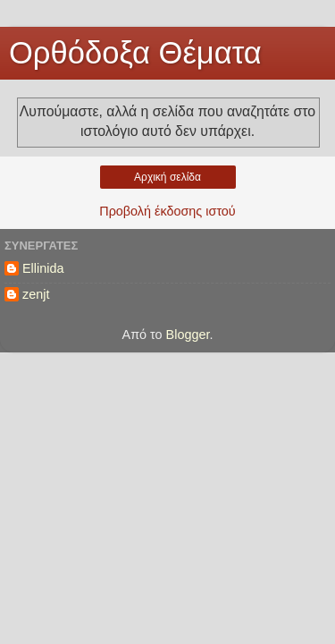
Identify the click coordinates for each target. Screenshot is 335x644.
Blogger (188, 335)
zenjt (36, 294)
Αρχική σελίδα (167, 177)
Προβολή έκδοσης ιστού (167, 211)
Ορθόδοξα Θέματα (135, 53)
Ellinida (43, 268)
